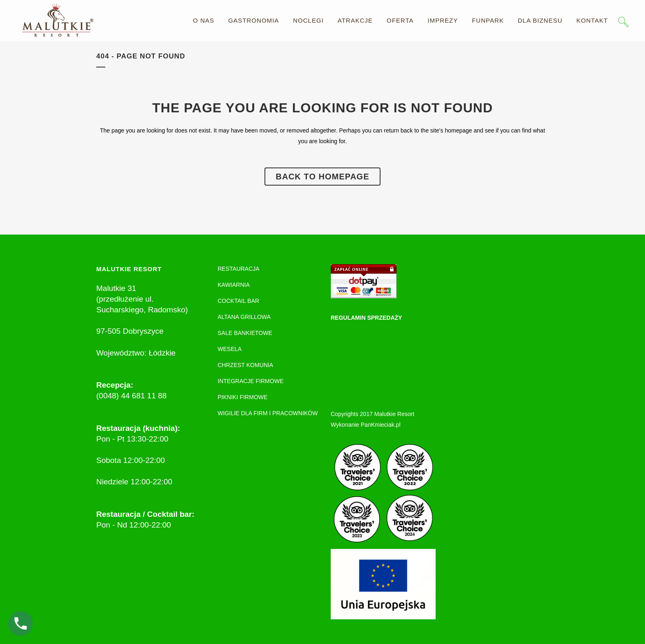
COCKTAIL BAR (238, 301)
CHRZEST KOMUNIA (245, 365)
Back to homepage (322, 177)
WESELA (230, 349)
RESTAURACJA (239, 269)
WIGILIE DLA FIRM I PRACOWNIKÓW (268, 413)
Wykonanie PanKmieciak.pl (366, 425)
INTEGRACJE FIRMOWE (251, 381)
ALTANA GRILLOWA (244, 317)
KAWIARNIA (234, 285)
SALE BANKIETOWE (245, 333)
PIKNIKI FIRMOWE (242, 397)
